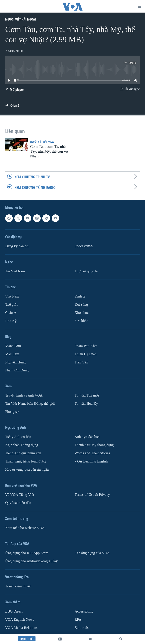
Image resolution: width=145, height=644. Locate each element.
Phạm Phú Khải (86, 346)
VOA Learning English (91, 461)
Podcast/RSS (84, 246)
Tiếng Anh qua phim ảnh (23, 453)
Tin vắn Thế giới (87, 395)
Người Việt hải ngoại (21, 19)
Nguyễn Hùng (15, 362)
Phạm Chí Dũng (17, 370)
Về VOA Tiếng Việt (20, 495)
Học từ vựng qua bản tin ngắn (27, 470)
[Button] (12, 107)
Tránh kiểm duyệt (18, 586)
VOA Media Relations (21, 628)
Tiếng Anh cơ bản (18, 437)
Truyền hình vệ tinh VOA (24, 395)
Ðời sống (81, 305)
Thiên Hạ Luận (86, 354)
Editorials (82, 628)
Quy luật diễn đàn (18, 503)
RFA (78, 620)
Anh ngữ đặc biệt (87, 437)
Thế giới (11, 305)
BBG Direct (14, 611)
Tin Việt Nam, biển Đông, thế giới (30, 404)
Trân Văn (81, 362)
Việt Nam (12, 296)
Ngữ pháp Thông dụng (22, 445)
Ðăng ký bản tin (17, 246)
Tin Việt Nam (15, 271)
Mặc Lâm (12, 354)
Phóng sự (12, 412)
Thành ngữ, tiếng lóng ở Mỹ (26, 461)
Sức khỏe (81, 321)
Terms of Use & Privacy (92, 495)
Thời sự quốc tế (86, 271)
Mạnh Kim (13, 346)
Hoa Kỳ (11, 321)
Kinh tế (80, 296)
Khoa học (82, 313)
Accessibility (84, 611)
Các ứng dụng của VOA (92, 553)
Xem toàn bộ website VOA (25, 528)
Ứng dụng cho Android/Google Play (31, 561)
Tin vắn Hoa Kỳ (86, 404)
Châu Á (11, 313)
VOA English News (20, 620)
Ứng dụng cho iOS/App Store (27, 553)
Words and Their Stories (92, 453)
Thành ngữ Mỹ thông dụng (94, 445)
